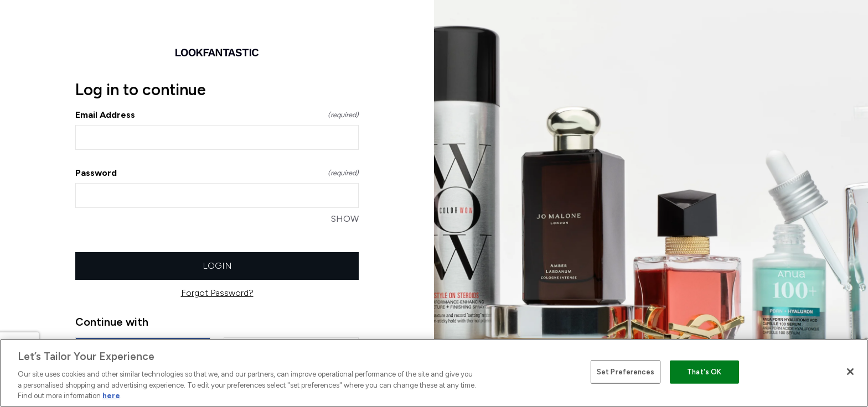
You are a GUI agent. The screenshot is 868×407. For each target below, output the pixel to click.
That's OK (704, 372)
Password (217, 173)
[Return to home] (217, 53)
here (111, 396)
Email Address (217, 115)
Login (217, 266)
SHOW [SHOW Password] (345, 219)
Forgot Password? (217, 293)
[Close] (850, 372)
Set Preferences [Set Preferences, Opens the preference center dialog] (626, 372)
